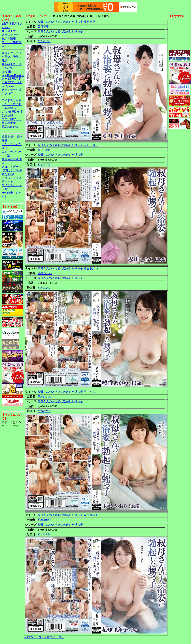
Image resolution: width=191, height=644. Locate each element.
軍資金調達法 (10, 159)
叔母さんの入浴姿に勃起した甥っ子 (60, 31)
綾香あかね (45, 273)
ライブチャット (12, 185)
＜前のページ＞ (34, 637)
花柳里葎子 (45, 520)
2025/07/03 (44, 165)
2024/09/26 (44, 534)
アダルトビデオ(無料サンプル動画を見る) (12, 170)
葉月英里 (43, 27)
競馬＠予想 (9, 31)
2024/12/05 (44, 411)
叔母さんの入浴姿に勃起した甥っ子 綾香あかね (68, 268)
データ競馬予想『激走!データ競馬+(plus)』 (12, 82)
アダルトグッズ (12, 178)
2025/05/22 (44, 288)
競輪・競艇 (15, 137)
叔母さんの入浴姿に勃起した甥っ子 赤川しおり (68, 145)
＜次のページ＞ (54, 637)
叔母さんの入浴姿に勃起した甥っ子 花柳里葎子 (68, 515)
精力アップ (9, 182)
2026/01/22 (44, 41)
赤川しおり (45, 150)
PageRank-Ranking (13, 75)
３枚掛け (7, 72)
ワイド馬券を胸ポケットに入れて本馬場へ (12, 104)
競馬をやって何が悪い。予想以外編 (12, 57)
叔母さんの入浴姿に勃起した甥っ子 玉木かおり (68, 392)
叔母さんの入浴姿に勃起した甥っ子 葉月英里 (66, 22)
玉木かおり (45, 397)
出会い (6, 189)
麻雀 (4, 140)
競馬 (4, 137)
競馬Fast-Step (10, 127)
